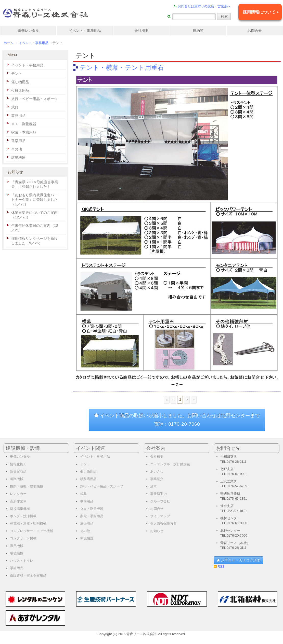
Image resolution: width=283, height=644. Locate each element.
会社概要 (141, 31)
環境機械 (17, 553)
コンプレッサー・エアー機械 (31, 531)
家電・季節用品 (24, 132)
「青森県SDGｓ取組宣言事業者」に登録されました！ (35, 184)
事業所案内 (158, 494)
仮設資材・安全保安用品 (28, 575)
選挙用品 (18, 141)
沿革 (153, 486)
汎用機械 (17, 546)
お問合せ (255, 31)
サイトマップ (160, 516)
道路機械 (17, 479)
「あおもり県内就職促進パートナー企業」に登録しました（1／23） (34, 200)
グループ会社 (160, 501)
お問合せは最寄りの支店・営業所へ (204, 6)
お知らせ (157, 531)
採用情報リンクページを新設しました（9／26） (34, 241)
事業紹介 (157, 479)
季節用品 (17, 568)
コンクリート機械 (23, 538)
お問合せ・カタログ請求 (239, 560)
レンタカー (18, 494)
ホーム (9, 43)
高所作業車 (18, 501)
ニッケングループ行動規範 (170, 464)
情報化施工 (18, 464)
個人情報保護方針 (163, 523)
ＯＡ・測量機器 (24, 124)
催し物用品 (20, 82)
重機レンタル (28, 31)
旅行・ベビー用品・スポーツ (34, 99)
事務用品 (18, 116)
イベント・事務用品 (85, 31)
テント (17, 74)
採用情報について (259, 12)
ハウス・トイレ (22, 561)
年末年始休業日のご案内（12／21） (35, 228)
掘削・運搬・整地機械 (27, 486)
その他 (17, 149)
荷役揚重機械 (20, 509)
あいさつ (157, 472)
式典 (15, 107)
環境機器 (18, 158)
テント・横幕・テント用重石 (122, 67)
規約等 (198, 31)
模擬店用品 (20, 90)
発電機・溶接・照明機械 (28, 523)
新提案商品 (18, 472)
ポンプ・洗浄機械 (23, 516)
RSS (221, 566)
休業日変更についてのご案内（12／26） (34, 215)
